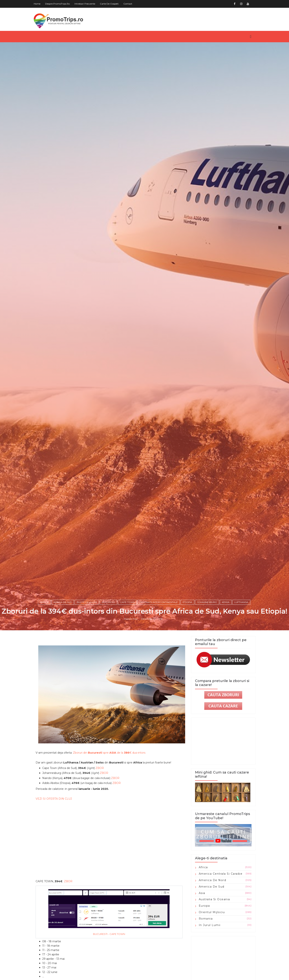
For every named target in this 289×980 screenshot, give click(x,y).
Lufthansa (241, 602)
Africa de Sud (63, 602)
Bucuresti (108, 602)
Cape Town (127, 602)
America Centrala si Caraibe (221, 874)
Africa (44, 602)
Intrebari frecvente (85, 4)
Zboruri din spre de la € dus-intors (109, 753)
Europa (204, 906)
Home (37, 4)
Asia (202, 893)
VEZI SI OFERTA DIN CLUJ (54, 799)
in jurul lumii (210, 925)
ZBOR (100, 768)
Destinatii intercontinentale (159, 602)
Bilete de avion (87, 602)
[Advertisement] (109, 833)
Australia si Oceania (214, 899)
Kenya (226, 602)
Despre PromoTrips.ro (57, 4)
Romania (206, 919)
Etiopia (187, 602)
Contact (128, 4)
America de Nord (213, 880)
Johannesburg (207, 602)
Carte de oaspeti (109, 4)
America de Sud (212, 887)
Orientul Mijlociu (212, 912)
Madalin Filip (131, 619)
